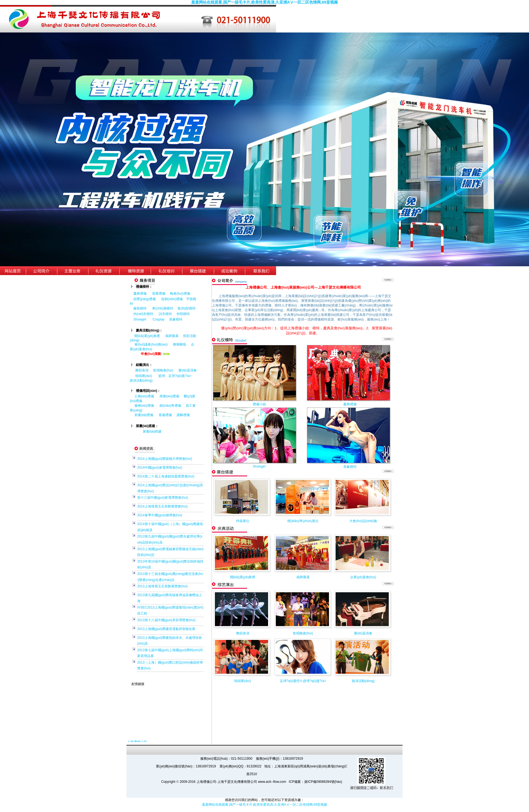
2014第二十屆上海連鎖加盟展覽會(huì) (166, 476)
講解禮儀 (183, 415)
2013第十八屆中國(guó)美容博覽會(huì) (166, 620)
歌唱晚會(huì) (163, 370)
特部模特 (183, 314)
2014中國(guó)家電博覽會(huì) (160, 468)
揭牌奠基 (172, 336)
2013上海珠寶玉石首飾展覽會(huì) (162, 586)
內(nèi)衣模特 (143, 314)
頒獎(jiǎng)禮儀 (145, 299)
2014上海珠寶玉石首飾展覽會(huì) (162, 506)
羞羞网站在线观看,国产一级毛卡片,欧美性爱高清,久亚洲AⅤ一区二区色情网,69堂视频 (264, 2)
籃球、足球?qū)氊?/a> (177, 376)
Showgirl (140, 319)
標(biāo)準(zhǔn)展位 (303, 521)
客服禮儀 (165, 415)
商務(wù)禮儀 (169, 396)
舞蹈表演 (142, 370)
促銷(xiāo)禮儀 (172, 299)
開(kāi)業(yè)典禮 (147, 336)
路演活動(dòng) (141, 381)
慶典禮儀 (140, 294)
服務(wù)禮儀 (144, 406)
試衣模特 (165, 314)
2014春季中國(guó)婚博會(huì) (160, 515)
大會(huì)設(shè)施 (363, 521)
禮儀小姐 (259, 404)
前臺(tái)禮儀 (144, 415)
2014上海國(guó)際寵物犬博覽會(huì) (165, 459)
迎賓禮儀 (159, 294)
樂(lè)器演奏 (187, 370)
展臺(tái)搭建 (152, 431)
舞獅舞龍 (180, 344)
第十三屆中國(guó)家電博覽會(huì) (163, 498)
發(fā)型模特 (187, 308)
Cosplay (159, 319)
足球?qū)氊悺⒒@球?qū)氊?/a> (303, 681)
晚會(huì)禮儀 (180, 294)
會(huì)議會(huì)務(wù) (151, 344)
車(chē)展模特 (162, 308)
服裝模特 (140, 308)
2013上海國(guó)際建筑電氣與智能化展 (166, 629)
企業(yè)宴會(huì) (363, 577)
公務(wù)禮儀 (144, 396)
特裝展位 (243, 521)
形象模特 (176, 319)
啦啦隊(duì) (144, 376)
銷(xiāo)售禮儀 (170, 406)
